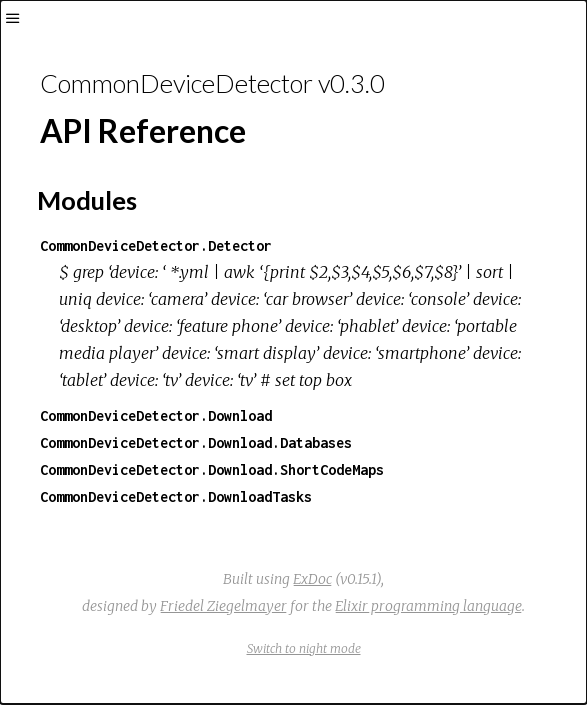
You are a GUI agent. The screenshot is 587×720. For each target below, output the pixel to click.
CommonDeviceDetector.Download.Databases (196, 442)
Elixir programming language (428, 606)
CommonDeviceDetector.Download (156, 415)
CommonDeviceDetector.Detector (156, 245)
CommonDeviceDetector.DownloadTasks (176, 496)
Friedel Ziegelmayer (223, 606)
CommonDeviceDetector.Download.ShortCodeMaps (212, 469)
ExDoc (312, 579)
